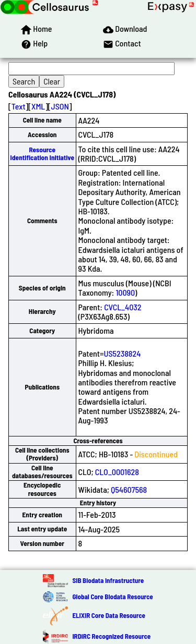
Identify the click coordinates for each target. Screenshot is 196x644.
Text (19, 106)
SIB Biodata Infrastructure (108, 580)
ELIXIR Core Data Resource (108, 615)
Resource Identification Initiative (42, 154)
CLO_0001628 (117, 472)
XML (38, 106)
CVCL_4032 (123, 307)
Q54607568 (129, 489)
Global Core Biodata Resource (112, 597)
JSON (60, 106)
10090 (125, 292)
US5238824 (122, 353)
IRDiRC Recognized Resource (111, 636)
